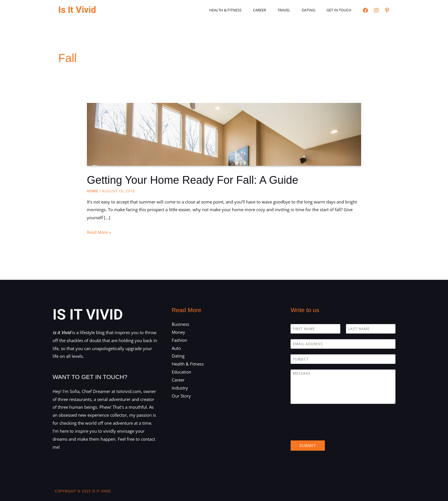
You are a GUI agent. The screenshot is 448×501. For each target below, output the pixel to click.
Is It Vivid (77, 10)
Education (181, 372)
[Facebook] (365, 10)
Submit (308, 445)
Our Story (181, 396)
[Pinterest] (387, 10)
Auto (176, 348)
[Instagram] (376, 10)
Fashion (179, 340)
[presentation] (334, 431)
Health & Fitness (243, 10)
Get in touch (341, 10)
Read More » (99, 232)
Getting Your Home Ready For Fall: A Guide (197, 180)
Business (180, 324)
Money (178, 332)
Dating (314, 10)
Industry (180, 388)
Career (273, 10)
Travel (294, 10)
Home (93, 191)
